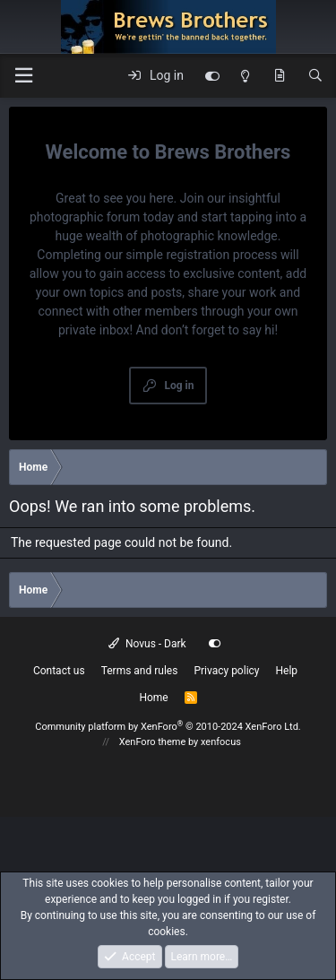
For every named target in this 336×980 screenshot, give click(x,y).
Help (287, 671)
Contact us (59, 671)
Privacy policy (226, 671)
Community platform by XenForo (168, 727)
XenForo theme (153, 742)
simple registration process (201, 255)
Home (153, 698)
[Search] (315, 76)
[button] (23, 76)
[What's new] (280, 76)
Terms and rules (140, 671)
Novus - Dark (147, 644)
